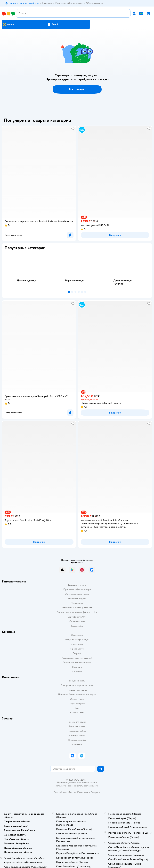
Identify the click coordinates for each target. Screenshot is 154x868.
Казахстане (83, 792)
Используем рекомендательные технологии (77, 786)
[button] (53, 24)
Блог (77, 708)
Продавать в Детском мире (77, 589)
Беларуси (95, 792)
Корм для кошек (77, 726)
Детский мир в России (65, 792)
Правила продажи (77, 599)
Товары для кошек (77, 722)
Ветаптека (77, 745)
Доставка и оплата (77, 585)
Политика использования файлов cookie (77, 612)
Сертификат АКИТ (77, 617)
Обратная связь (77, 621)
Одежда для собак (77, 740)
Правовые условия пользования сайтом (77, 783)
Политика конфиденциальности (77, 608)
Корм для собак (77, 736)
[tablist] (77, 271)
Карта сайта (77, 626)
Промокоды (77, 603)
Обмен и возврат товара (77, 594)
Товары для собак (77, 731)
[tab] (29, 271)
